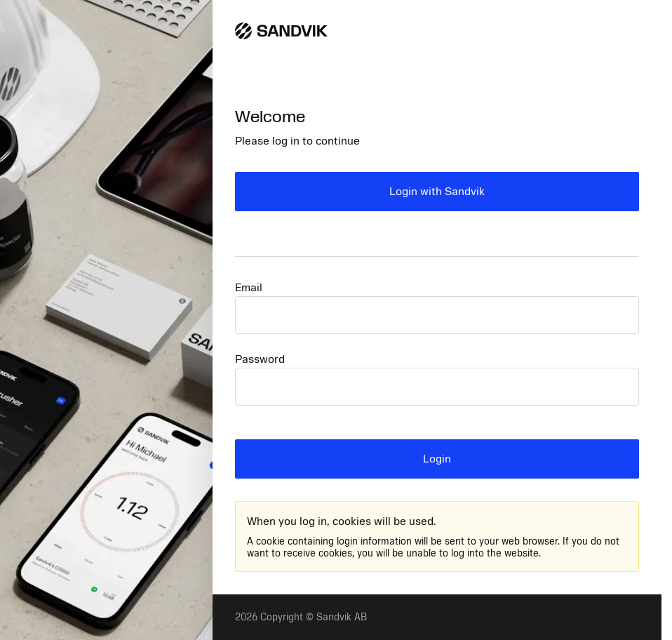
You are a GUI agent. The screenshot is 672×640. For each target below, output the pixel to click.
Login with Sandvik (437, 192)
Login (437, 459)
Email (249, 288)
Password (260, 359)
